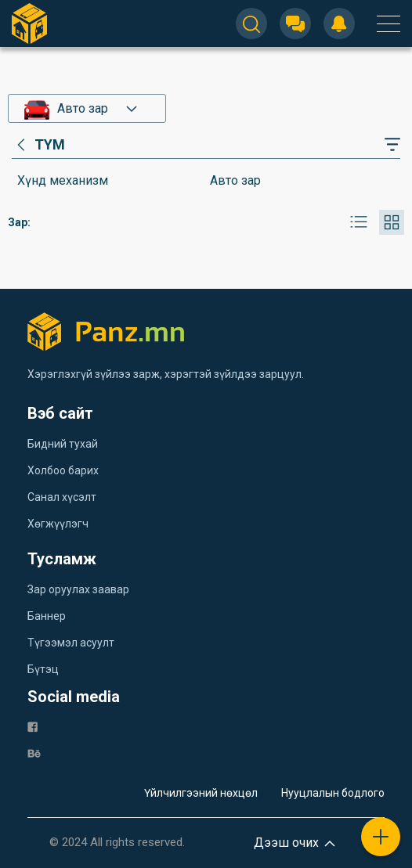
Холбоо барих (63, 470)
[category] (38, 145)
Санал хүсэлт (62, 497)
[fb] (33, 726)
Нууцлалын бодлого (333, 793)
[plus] (381, 837)
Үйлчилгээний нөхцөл (201, 793)
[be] (34, 753)
